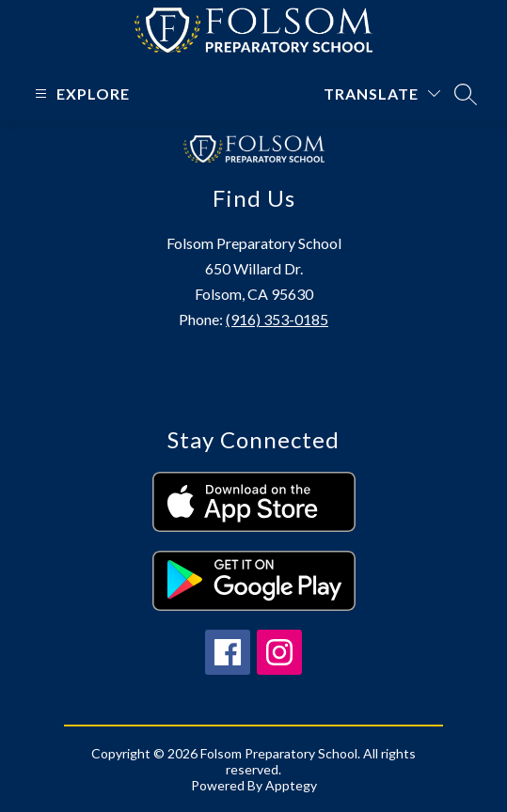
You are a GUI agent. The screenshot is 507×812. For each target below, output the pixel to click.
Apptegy (291, 785)
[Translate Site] (382, 94)
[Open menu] (80, 94)
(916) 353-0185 (277, 319)
